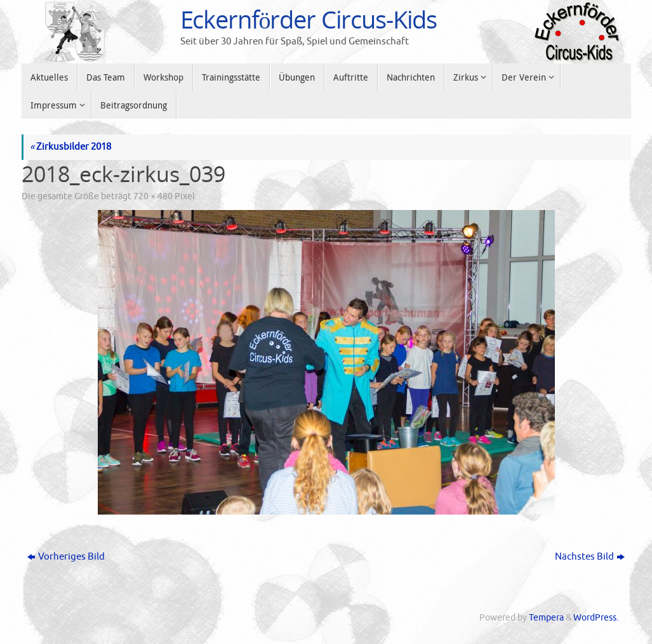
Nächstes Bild (590, 557)
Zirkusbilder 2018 (70, 147)
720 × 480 (153, 196)
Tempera (546, 618)
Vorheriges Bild (66, 557)
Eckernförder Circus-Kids (309, 20)
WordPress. (596, 618)
